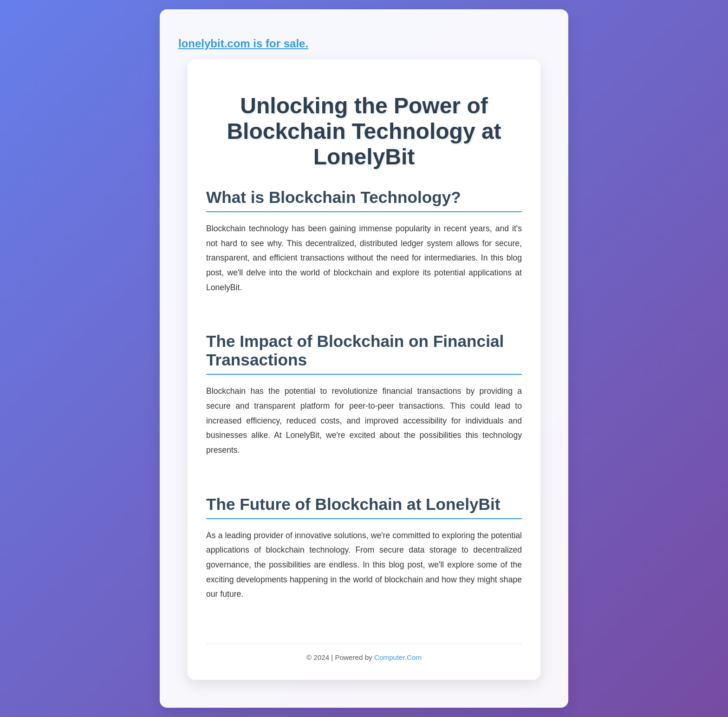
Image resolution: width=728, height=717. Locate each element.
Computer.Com (398, 657)
